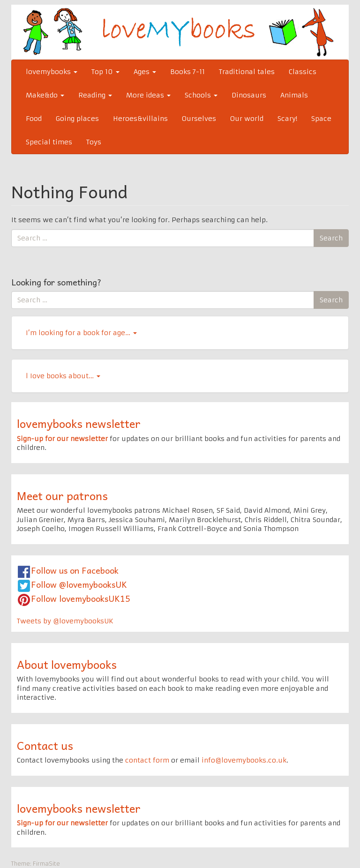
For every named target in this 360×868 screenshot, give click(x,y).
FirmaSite (46, 864)
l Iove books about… (63, 376)
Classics (303, 72)
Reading (95, 95)
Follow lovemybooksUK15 (81, 598)
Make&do (45, 95)
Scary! (287, 119)
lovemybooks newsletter (79, 423)
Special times (49, 142)
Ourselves (199, 119)
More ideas (148, 95)
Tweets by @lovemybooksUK (65, 621)
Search (331, 238)
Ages (145, 72)
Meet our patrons (62, 495)
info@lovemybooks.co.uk (244, 760)
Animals (294, 95)
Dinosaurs (249, 95)
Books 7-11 (187, 72)
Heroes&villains (140, 119)
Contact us (45, 745)
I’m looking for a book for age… (81, 333)
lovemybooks (52, 72)
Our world (247, 119)
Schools (201, 95)
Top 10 (105, 72)
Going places (77, 119)
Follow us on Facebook (75, 570)
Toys (94, 142)
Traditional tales (247, 72)
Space (321, 119)
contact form (147, 760)
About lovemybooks (67, 664)
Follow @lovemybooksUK (79, 584)
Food (34, 119)
